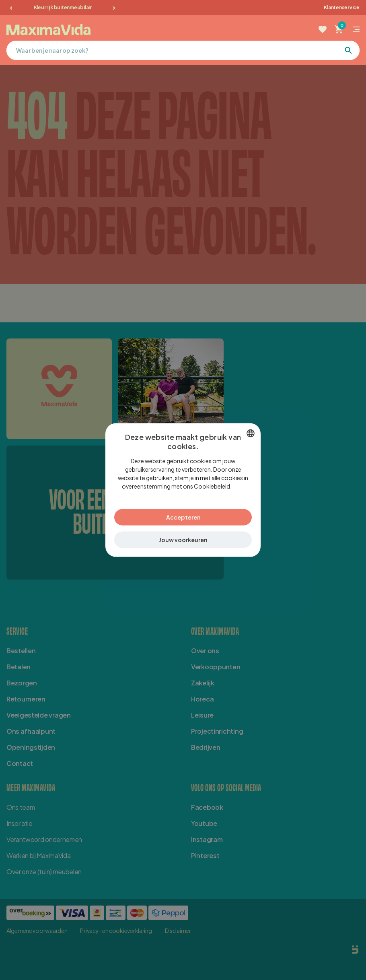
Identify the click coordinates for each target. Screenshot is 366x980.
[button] (183, 540)
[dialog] (183, 490)
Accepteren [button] (183, 517)
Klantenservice (342, 7)
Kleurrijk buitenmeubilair (63, 7)
